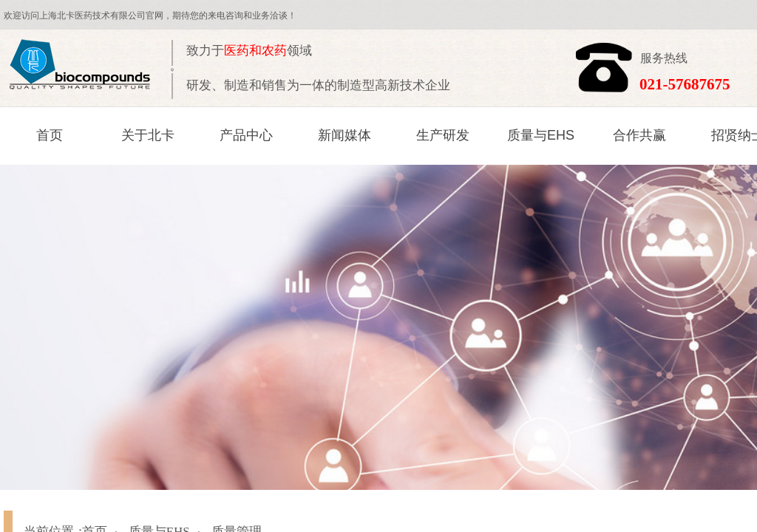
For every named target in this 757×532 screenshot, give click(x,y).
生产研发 (443, 135)
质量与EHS (541, 135)
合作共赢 (639, 135)
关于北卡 (148, 135)
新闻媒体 (344, 135)
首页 (50, 135)
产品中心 (246, 135)
